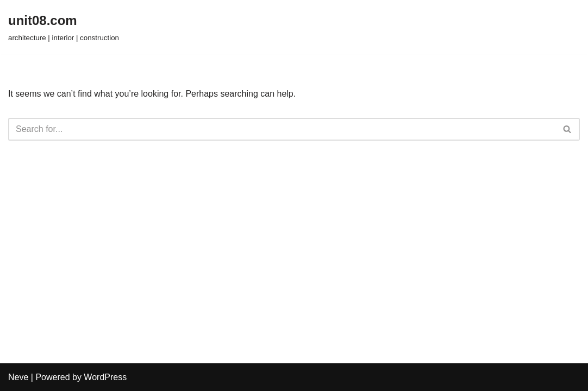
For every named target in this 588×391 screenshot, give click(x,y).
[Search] (282, 129)
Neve (18, 377)
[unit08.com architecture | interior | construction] (64, 27)
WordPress (105, 377)
